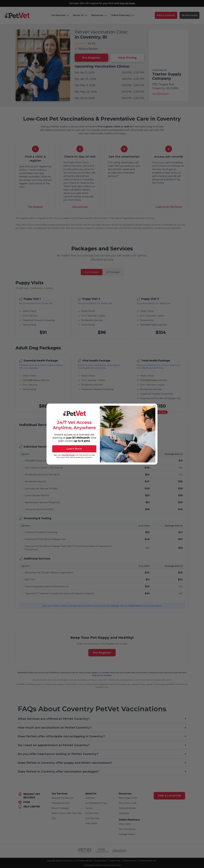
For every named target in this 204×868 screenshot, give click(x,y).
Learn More (74, 449)
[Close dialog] (155, 406)
